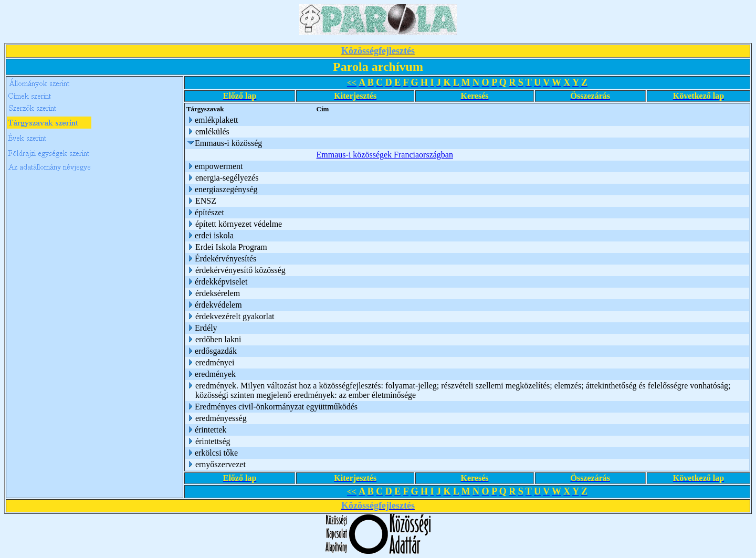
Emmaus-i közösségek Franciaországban (385, 155)
